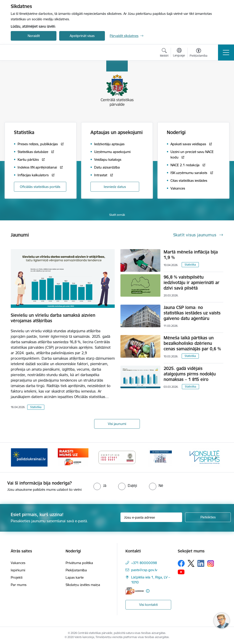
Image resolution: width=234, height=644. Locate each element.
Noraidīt (34, 36)
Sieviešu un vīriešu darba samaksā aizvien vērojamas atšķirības (53, 318)
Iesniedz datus (115, 187)
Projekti (17, 577)
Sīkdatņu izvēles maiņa (83, 585)
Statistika (36, 407)
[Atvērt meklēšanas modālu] (164, 53)
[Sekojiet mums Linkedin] (201, 563)
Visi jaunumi (117, 424)
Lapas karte (75, 577)
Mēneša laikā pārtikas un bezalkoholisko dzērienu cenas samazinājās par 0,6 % (192, 343)
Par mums (19, 585)
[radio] (100, 486)
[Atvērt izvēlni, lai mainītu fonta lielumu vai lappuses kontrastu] (198, 53)
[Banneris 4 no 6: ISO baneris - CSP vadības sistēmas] (117, 457)
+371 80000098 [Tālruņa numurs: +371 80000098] (144, 563)
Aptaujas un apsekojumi (117, 132)
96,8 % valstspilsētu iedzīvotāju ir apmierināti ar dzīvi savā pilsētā (191, 282)
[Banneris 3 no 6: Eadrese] (73, 457)
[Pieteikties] (208, 517)
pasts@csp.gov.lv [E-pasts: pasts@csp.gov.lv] (144, 570)
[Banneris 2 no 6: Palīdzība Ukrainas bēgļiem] (29, 457)
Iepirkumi (18, 570)
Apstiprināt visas (82, 36)
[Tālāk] (216, 457)
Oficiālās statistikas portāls (40, 187)
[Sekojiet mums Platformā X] (191, 563)
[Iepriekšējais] (18, 457)
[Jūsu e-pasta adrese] (151, 517)
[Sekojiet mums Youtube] (181, 572)
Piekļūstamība (76, 570)
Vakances (18, 563)
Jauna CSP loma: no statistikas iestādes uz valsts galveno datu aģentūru (192, 313)
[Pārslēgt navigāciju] (226, 53)
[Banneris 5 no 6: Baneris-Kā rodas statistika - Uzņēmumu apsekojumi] (161, 457)
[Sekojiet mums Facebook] (181, 563)
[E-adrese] (135, 591)
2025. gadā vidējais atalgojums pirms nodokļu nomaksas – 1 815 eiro (190, 374)
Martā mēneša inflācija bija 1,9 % (191, 255)
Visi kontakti (148, 605)
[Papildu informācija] (148, 591)
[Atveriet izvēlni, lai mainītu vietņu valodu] (179, 53)
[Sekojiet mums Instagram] (211, 563)
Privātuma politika (79, 563)
